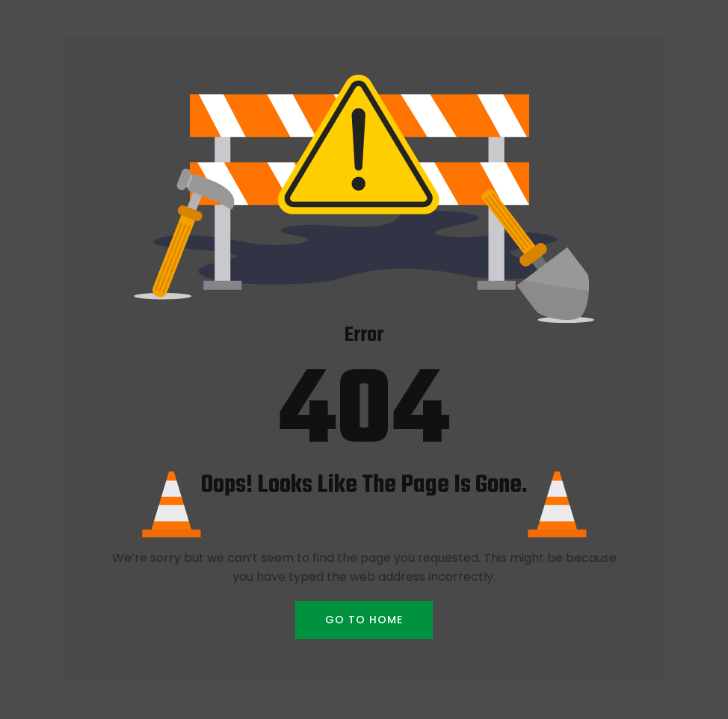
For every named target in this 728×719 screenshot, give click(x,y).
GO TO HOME (364, 620)
